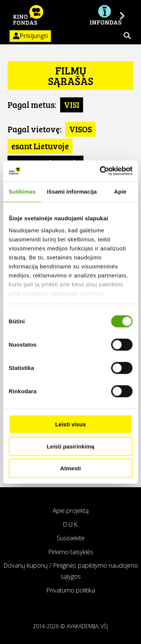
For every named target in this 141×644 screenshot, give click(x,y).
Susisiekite (71, 538)
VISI (72, 105)
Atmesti (70, 468)
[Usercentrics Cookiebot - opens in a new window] (100, 171)
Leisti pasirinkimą (70, 446)
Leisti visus (71, 424)
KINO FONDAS (28, 15)
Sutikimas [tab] (22, 192)
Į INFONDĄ (105, 15)
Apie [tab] (120, 192)
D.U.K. (71, 524)
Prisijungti (29, 36)
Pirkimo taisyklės (71, 552)
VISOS (80, 129)
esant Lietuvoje (40, 146)
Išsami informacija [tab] (72, 192)
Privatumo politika (71, 590)
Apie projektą (71, 510)
